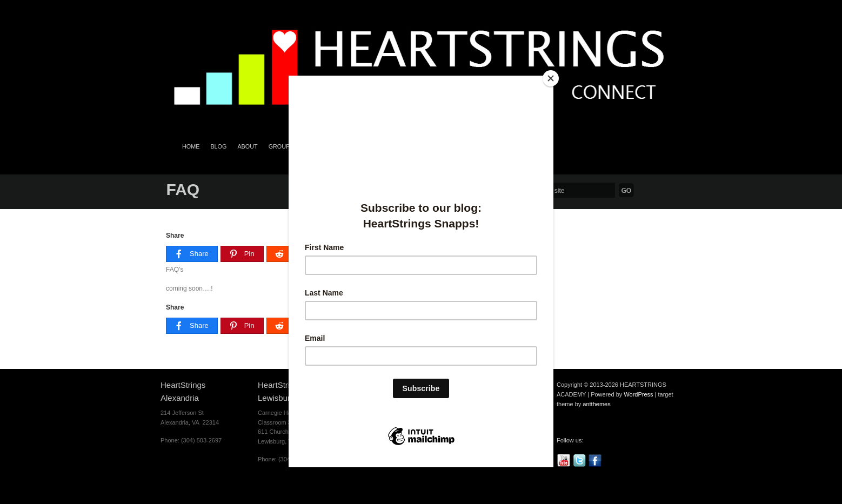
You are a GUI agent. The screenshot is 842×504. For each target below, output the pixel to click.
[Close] (551, 78)
